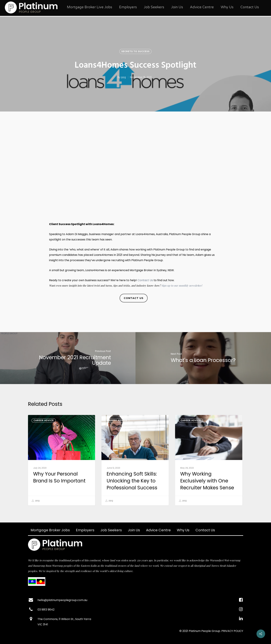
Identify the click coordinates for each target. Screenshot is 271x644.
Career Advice (44, 420)
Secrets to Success (135, 51)
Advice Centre (202, 7)
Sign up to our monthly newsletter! (182, 285)
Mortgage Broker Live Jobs (90, 7)
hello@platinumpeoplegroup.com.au (62, 600)
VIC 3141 (43, 624)
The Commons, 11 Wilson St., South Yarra (64, 619)
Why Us (227, 7)
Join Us (177, 7)
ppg (123, 77)
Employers (128, 7)
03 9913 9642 (46, 610)
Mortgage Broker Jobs (50, 530)
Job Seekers (154, 7)
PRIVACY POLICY (232, 631)
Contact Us (250, 7)
